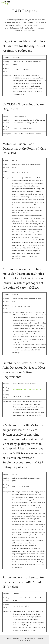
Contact (20, 641)
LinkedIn (28, 641)
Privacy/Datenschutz (28, 638)
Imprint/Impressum (12, 638)
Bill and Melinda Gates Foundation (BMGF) (27, 389)
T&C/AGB (40, 638)
